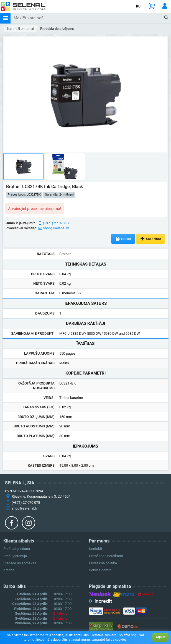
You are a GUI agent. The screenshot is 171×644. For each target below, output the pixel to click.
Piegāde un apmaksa (20, 563)
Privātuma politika (103, 563)
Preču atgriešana (17, 549)
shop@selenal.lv (56, 228)
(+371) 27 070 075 (57, 223)
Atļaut (160, 637)
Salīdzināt (150, 239)
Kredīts (9, 570)
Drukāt (123, 239)
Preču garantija (15, 556)
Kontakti (95, 549)
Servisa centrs (100, 570)
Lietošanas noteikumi (106, 556)
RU (138, 6)
